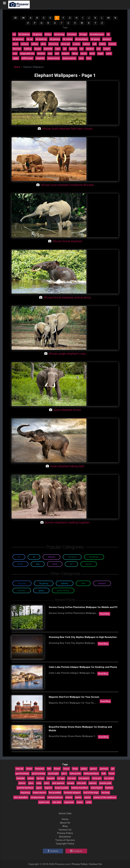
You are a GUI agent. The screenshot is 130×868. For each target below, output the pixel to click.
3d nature (72, 34)
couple (107, 49)
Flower (20, 564)
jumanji (71, 783)
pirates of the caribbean (105, 797)
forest (66, 769)
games (93, 769)
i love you (97, 778)
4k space (95, 39)
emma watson (69, 58)
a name (76, 44)
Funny (55, 564)
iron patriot (84, 778)
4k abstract (18, 39)
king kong (25, 792)
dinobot (41, 53)
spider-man (44, 802)
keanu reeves (39, 792)
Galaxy (41, 591)
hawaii (31, 778)
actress (25, 44)
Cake (83, 583)
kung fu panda (62, 788)
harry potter (75, 773)
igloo (31, 783)
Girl (71, 564)
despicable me (27, 53)
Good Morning (63, 591)
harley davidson (91, 773)
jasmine (93, 783)
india (39, 783)
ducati (84, 53)
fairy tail (19, 769)
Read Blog (105, 614)
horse (112, 773)
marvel (69, 797)
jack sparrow (58, 783)
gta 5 (64, 773)
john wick (81, 783)
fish (49, 769)
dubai (75, 53)
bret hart (17, 49)
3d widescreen (97, 34)
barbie (102, 44)
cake (58, 49)
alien (43, 44)
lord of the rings (91, 792)
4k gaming (55, 39)
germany (104, 769)
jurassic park (105, 783)
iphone (22, 783)
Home (17, 67)
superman (69, 802)
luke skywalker (21, 797)
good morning (22, 773)
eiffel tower (27, 58)
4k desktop (41, 39)
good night (53, 773)
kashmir (109, 788)
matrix (78, 797)
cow (15, 53)
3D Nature (72, 557)
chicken (90, 49)
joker (47, 783)
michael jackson (55, 797)
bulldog (28, 49)
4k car (30, 39)
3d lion (48, 34)
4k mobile (68, 39)
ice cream (109, 778)
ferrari (29, 769)
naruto (87, 797)
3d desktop (24, 34)
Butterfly (65, 583)
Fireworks (22, 591)
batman (112, 44)
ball (94, 44)
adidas (35, 44)
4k (108, 34)
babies (86, 44)
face (89, 58)
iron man (72, 778)
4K (23, 18)
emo (81, 58)
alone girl (65, 44)
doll (57, 53)
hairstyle (21, 778)
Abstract (52, 557)
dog (50, 53)
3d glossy (37, 34)
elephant (40, 58)
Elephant (102, 583)
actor (15, 44)
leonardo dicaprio (72, 792)
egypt (16, 58)
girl (113, 769)
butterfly (48, 49)
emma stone (53, 58)
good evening (38, 773)
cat (81, 49)
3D (15, 18)
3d (14, 34)
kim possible (55, 792)
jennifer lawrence (25, 788)
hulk (104, 773)
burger (38, 49)
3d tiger (83, 34)
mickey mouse (38, 797)
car (65, 49)
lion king (105, 792)
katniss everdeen (80, 788)
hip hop (40, 778)
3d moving (59, 34)
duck (92, 53)
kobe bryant (97, 788)
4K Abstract (94, 557)
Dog (38, 564)
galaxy (84, 769)
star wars (57, 802)
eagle (100, 53)
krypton (48, 788)
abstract (107, 39)
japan (39, 788)
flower (57, 769)
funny (75, 769)
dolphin (65, 53)
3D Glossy (22, 583)
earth (109, 53)
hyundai (51, 778)
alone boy (53, 44)
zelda (89, 802)
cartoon (73, 49)
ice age (61, 778)
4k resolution (82, 39)
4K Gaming (44, 583)
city (99, 49)
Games (89, 564)
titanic (80, 802)
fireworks (40, 769)
